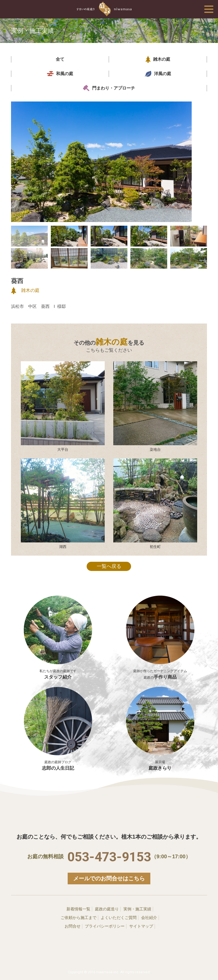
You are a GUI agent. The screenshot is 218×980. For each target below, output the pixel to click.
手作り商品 (160, 671)
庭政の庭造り (107, 909)
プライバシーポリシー (105, 926)
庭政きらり (160, 728)
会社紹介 (149, 918)
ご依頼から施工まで (79, 918)
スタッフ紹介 (58, 671)
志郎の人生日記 (58, 728)
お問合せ (73, 926)
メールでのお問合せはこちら (109, 879)
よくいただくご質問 (119, 918)
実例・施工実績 (137, 909)
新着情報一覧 (78, 909)
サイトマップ (141, 926)
